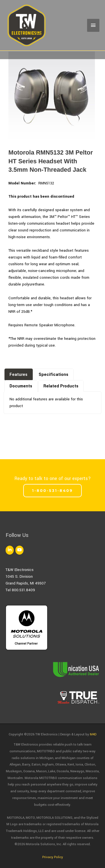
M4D (93, 734)
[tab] (19, 374)
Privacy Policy (53, 857)
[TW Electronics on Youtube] (19, 550)
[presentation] (19, 375)
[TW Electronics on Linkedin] (10, 550)
